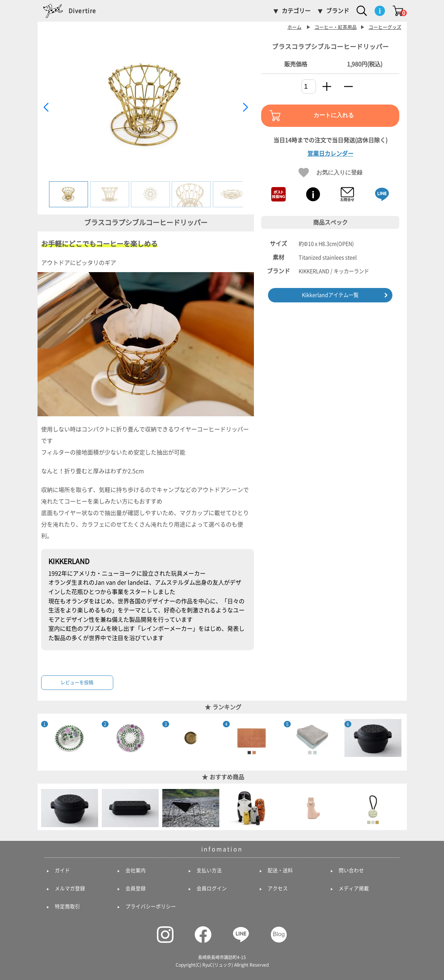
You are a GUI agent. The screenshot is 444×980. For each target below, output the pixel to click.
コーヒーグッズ (385, 27)
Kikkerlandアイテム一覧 (330, 295)
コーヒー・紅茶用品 (336, 27)
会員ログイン (212, 888)
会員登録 (136, 888)
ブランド (338, 11)
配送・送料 (280, 870)
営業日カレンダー (330, 154)
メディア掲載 (354, 888)
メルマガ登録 (70, 888)
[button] (245, 107)
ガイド (62, 870)
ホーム (294, 27)
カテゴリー (296, 11)
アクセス (278, 888)
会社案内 (136, 870)
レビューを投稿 (77, 682)
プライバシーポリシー (151, 906)
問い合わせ (351, 870)
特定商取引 (67, 906)
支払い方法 (209, 870)
